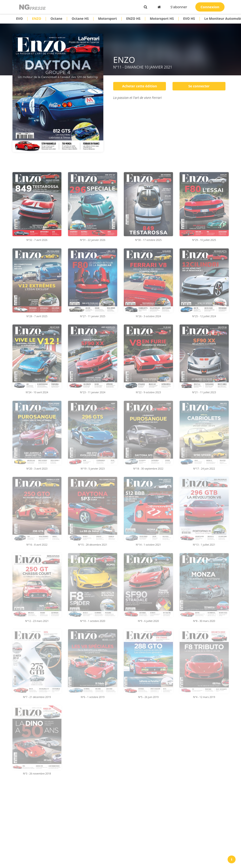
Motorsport (108, 18)
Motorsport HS (162, 18)
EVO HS (189, 18)
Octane (56, 18)
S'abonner (179, 7)
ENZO (36, 18)
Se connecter (199, 86)
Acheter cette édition (140, 86)
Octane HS (80, 18)
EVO (20, 18)
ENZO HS (133, 18)
